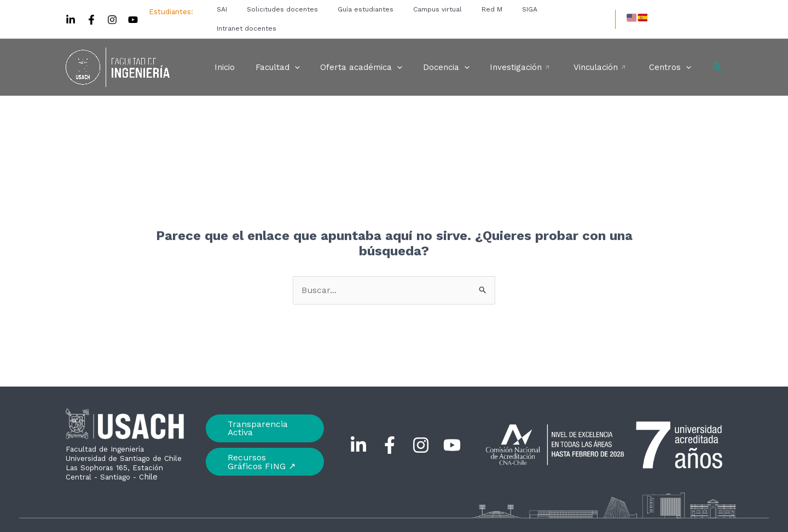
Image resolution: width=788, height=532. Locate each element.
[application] (317, 48)
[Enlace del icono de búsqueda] (717, 48)
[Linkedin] (71, 10)
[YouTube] (133, 10)
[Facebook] (91, 10)
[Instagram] (112, 10)
